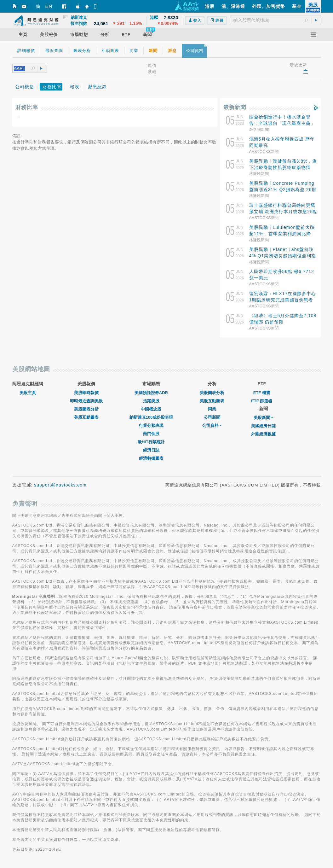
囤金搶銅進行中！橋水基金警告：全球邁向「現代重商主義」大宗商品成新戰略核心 (282, 123)
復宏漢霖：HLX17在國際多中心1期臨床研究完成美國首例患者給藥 (283, 300)
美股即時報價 (86, 393)
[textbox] (276, 20)
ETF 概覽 (262, 393)
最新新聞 (235, 107)
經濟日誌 (151, 450)
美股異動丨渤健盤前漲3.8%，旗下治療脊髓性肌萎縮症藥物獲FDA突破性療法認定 (283, 167)
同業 (212, 409)
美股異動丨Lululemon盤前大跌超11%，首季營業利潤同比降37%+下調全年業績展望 (282, 234)
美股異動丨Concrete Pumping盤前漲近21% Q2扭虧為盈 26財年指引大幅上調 (283, 189)
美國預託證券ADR (151, 393)
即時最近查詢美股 (86, 401)
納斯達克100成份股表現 (151, 417)
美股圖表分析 (86, 409)
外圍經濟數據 (263, 434)
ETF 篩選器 (262, 401)
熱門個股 (151, 434)
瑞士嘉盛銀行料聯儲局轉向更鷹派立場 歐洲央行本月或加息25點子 (283, 212)
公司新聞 (212, 417)
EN (49, 6)
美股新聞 (263, 418)
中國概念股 (151, 409)
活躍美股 (151, 401)
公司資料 (212, 425)
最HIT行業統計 (151, 442)
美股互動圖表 (86, 417)
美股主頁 (28, 393)
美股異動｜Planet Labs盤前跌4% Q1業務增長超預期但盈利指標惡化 (283, 256)
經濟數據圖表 (151, 458)
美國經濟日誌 (263, 426)
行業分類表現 (151, 425)
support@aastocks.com (60, 485)
